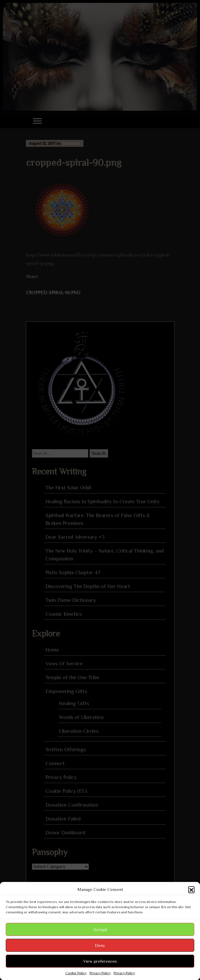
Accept (100, 929)
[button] (191, 889)
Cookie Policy (76, 973)
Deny (100, 945)
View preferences (100, 961)
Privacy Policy (100, 973)
